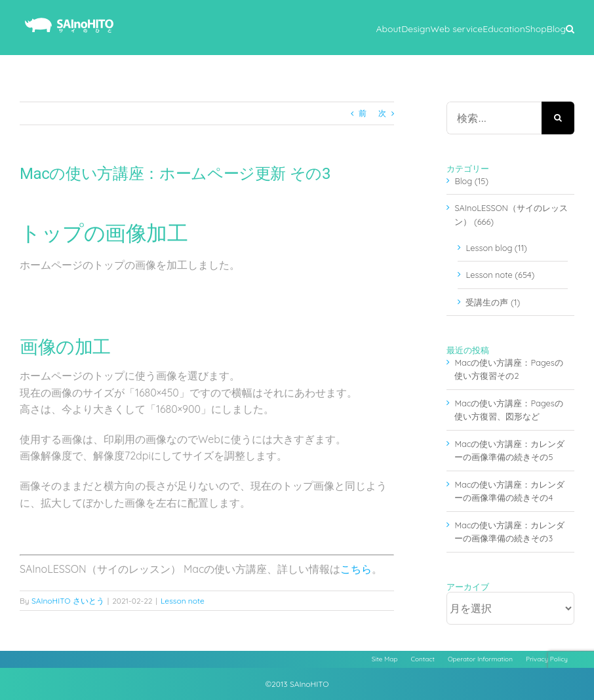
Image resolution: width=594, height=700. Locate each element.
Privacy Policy (547, 659)
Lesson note (183, 601)
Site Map (385, 659)
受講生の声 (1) (493, 302)
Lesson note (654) (500, 275)
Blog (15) (471, 181)
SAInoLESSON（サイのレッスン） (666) (511, 214)
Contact (423, 659)
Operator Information (480, 659)
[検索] (558, 118)
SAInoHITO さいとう (68, 601)
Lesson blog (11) (496, 248)
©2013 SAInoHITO (297, 684)
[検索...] (494, 118)
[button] (570, 28)
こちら (356, 569)
